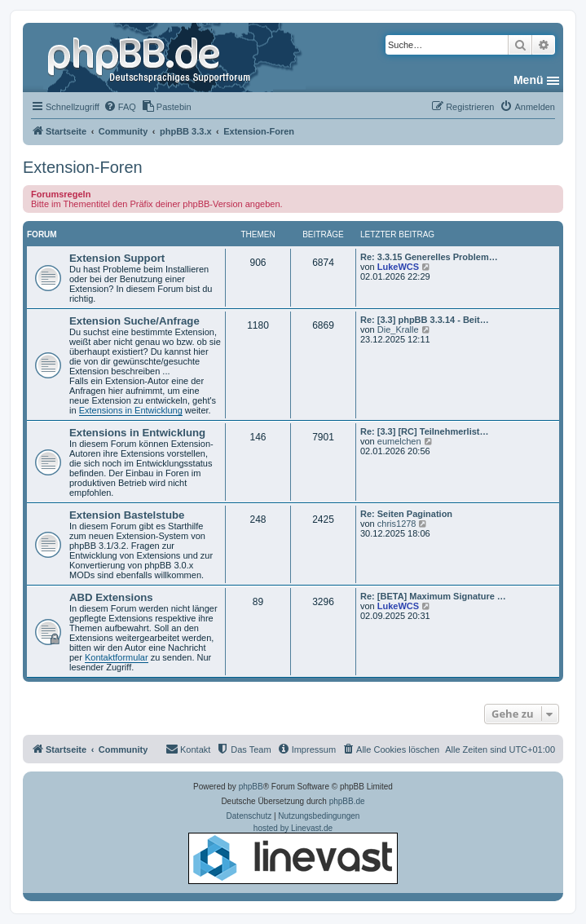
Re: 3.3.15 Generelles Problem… (429, 257)
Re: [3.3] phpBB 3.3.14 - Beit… (425, 320)
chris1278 (397, 524)
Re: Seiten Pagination (406, 514)
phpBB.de (347, 801)
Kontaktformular (117, 657)
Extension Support (117, 258)
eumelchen (399, 441)
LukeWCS (398, 267)
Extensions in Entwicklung (131, 410)
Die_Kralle (398, 329)
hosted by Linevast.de (293, 854)
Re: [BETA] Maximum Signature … (433, 596)
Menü (529, 80)
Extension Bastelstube (127, 515)
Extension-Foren (83, 167)
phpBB (251, 787)
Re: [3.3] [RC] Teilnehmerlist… (425, 431)
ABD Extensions (111, 597)
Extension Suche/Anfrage (134, 321)
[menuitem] (120, 107)
